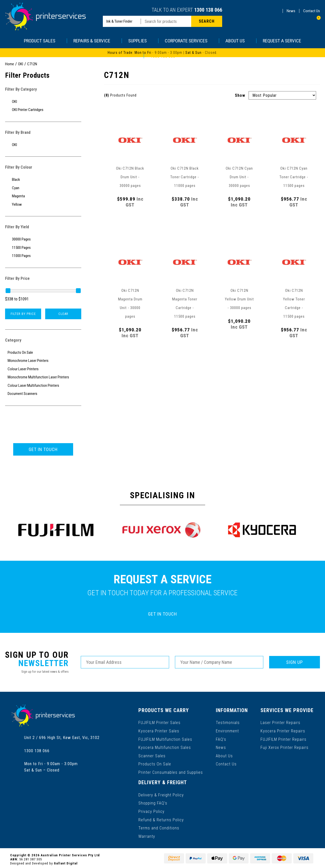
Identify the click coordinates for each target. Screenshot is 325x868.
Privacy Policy (151, 809)
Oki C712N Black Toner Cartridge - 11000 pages (185, 177)
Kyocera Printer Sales (159, 730)
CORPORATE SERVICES (189, 41)
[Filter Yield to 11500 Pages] (43, 248)
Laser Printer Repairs (281, 722)
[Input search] (166, 21)
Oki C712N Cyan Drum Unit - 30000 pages (239, 177)
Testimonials (228, 722)
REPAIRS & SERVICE (94, 41)
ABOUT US (238, 41)
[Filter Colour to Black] (43, 180)
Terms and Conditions (159, 826)
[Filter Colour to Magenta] (43, 196)
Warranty (147, 834)
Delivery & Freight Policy (161, 793)
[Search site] (207, 21)
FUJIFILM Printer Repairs (284, 739)
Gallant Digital (66, 861)
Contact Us (312, 11)
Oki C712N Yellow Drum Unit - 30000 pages (239, 299)
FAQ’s (221, 739)
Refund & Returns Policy (161, 818)
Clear (63, 314)
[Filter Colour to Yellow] (43, 205)
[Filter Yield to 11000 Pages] (43, 256)
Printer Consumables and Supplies (171, 771)
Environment (227, 730)
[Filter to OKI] (43, 102)
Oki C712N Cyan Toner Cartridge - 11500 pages (294, 177)
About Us (224, 755)
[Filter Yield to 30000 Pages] (43, 239)
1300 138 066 (208, 10)
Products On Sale (155, 763)
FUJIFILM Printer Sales (159, 722)
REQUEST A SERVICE (282, 41)
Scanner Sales (152, 755)
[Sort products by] (282, 95)
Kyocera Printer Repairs (283, 730)
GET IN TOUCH (43, 449)
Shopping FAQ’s (153, 801)
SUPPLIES (140, 41)
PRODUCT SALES (42, 41)
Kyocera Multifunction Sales (165, 747)
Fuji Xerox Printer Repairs (285, 747)
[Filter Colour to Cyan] (43, 188)
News (291, 11)
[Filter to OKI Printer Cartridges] (43, 110)
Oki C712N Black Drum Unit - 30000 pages (130, 177)
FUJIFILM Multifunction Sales (165, 739)
